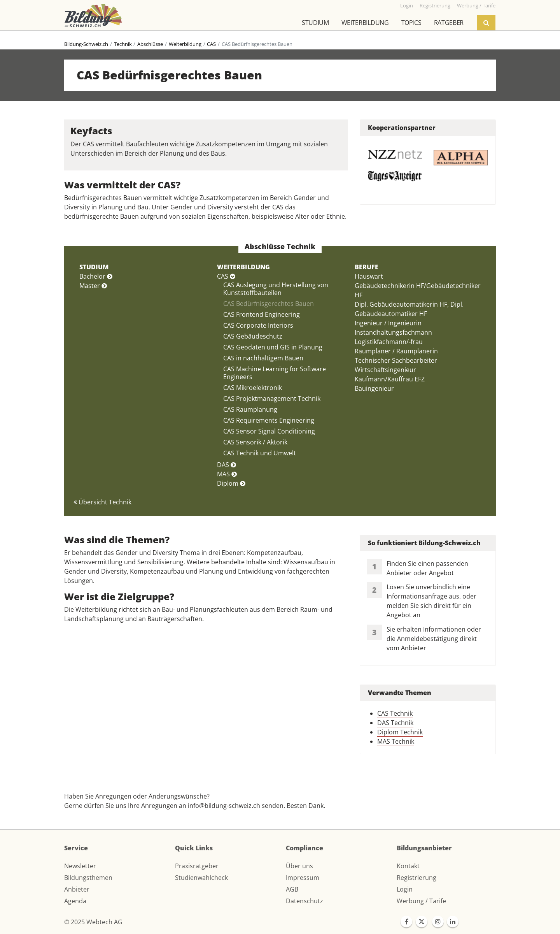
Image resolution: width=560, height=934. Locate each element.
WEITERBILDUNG (243, 267)
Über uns (299, 866)
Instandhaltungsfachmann (393, 332)
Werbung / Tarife (421, 901)
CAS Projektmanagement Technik (272, 399)
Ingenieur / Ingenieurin (388, 323)
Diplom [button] (231, 483)
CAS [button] (226, 276)
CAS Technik (395, 713)
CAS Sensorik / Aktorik (255, 442)
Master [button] (93, 286)
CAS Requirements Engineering (269, 420)
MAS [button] (227, 474)
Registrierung (416, 878)
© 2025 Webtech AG (93, 922)
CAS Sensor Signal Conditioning (269, 431)
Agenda (75, 901)
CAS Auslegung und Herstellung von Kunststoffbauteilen (276, 289)
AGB (292, 889)
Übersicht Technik (102, 502)
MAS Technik (396, 741)
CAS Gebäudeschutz (253, 336)
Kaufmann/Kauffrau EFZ (390, 379)
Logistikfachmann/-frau (389, 342)
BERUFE (367, 267)
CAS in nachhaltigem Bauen (263, 358)
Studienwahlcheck (201, 878)
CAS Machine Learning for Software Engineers (275, 373)
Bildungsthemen (88, 878)
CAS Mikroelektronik (253, 388)
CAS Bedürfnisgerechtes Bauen (269, 304)
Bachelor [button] (96, 276)
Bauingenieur (374, 388)
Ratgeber (449, 23)
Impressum (303, 878)
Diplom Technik (400, 732)
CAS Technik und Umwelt (260, 453)
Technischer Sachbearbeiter (396, 360)
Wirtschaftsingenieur (385, 370)
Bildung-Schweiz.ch (86, 44)
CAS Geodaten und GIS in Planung (273, 347)
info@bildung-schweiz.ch (224, 806)
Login (405, 889)
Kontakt (408, 866)
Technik (123, 44)
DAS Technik (395, 723)
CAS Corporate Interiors (258, 325)
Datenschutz (304, 901)
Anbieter (77, 889)
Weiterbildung (365, 23)
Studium (315, 23)
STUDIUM (94, 267)
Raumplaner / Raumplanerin (396, 351)
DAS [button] (227, 465)
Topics (411, 23)
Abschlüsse (150, 44)
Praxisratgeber (197, 866)
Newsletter (80, 866)
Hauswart (369, 276)
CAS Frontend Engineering (262, 314)
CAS (211, 44)
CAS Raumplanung (250, 409)
